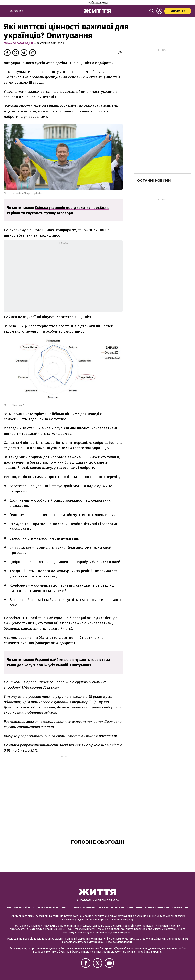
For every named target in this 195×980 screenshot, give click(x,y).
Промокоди (180, 907)
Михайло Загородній (19, 43)
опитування (59, 72)
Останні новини (154, 180)
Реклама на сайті (18, 907)
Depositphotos (34, 194)
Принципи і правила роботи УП (148, 907)
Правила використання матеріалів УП (99, 907)
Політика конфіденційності (52, 907)
